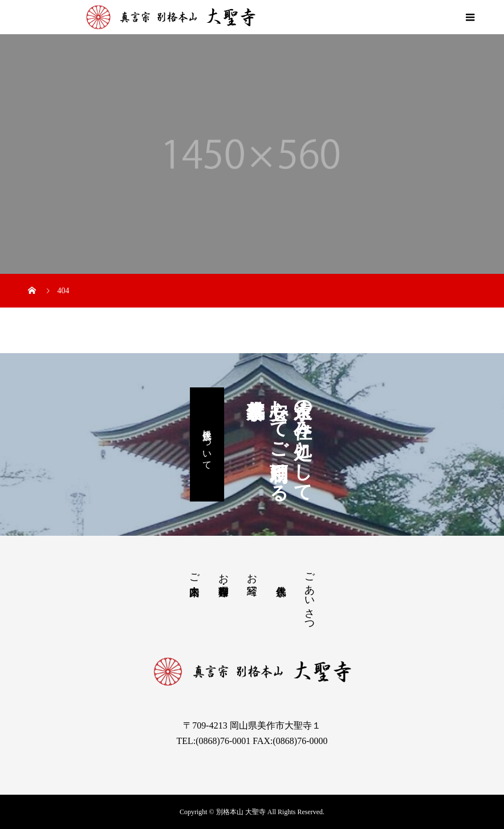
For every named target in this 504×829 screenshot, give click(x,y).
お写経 (252, 573)
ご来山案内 (194, 573)
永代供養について (207, 444)
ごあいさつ (310, 596)
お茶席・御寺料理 (223, 573)
